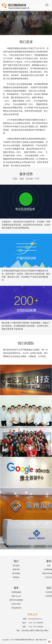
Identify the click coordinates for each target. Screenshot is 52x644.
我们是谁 (16, 566)
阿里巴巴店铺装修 (16, 600)
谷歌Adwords (16, 596)
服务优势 (16, 569)
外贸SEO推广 (16, 604)
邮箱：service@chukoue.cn (33, 619)
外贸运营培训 (16, 608)
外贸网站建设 (16, 592)
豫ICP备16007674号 (43, 640)
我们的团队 (16, 573)
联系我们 (16, 577)
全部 (49, 566)
